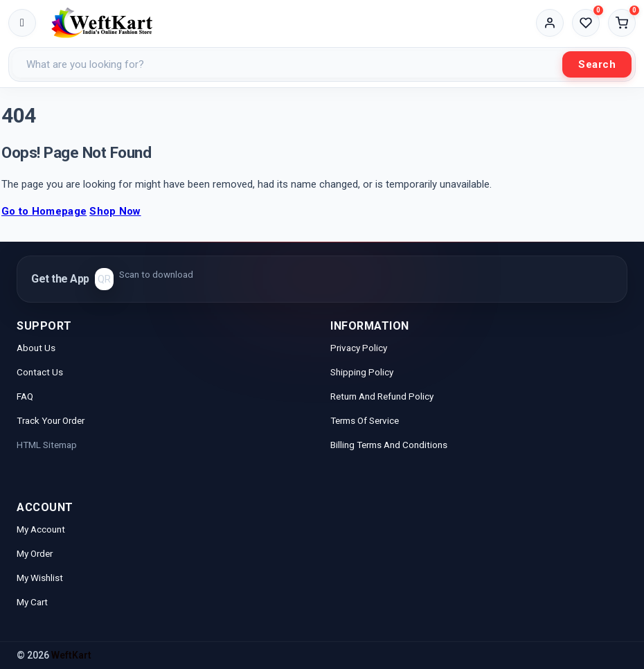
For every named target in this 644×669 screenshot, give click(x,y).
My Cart (32, 602)
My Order (35, 553)
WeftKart (71, 655)
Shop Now (115, 211)
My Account (42, 529)
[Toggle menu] (22, 23)
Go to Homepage (44, 211)
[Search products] (287, 64)
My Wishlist (40, 578)
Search (597, 64)
